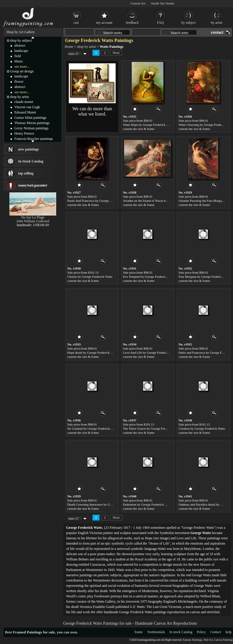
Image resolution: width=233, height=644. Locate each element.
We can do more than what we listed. (92, 111)
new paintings (29, 149)
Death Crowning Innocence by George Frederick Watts (103, 504)
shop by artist (86, 47)
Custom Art (138, 3)
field (18, 56)
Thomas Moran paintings (32, 123)
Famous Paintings (192, 640)
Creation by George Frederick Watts (202, 428)
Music (19, 61)
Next (116, 53)
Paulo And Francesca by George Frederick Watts (99, 201)
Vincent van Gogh (27, 107)
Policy (201, 632)
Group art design (22, 71)
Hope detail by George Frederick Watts (92, 352)
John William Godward (33, 221)
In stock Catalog (181, 632)
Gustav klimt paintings (30, 118)
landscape (21, 51)
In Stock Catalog (31, 161)
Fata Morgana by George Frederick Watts (205, 277)
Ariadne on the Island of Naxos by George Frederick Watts (161, 201)
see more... (22, 67)
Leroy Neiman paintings (31, 128)
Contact (216, 632)
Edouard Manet (25, 112)
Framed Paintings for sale (34, 632)
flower (19, 82)
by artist (217, 23)
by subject (189, 23)
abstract (20, 45)
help (228, 632)
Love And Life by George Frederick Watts (150, 352)
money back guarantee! (33, 185)
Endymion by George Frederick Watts (147, 504)
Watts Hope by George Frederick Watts (148, 125)
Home (69, 47)
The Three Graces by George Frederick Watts (152, 428)
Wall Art (208, 640)
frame (139, 632)
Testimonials (156, 632)
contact (217, 33)
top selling (26, 173)
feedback (132, 23)
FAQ (160, 23)
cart (76, 23)
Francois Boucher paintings (34, 139)
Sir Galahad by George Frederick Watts (93, 428)
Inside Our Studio (163, 3)
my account (104, 23)
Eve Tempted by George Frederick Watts (149, 277)
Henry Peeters (24, 133)
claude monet (24, 102)
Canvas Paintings (223, 640)
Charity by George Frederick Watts (90, 277)
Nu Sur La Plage (33, 217)
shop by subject (21, 40)
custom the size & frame (139, 129)
